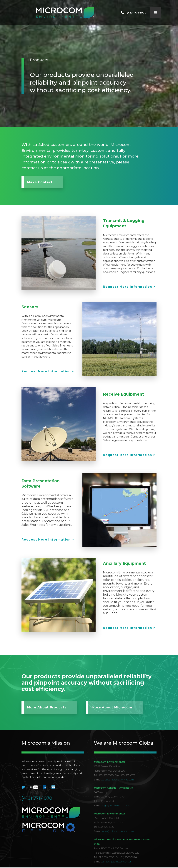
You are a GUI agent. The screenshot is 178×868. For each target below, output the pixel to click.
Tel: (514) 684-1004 (104, 802)
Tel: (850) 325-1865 (104, 827)
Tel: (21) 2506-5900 (104, 858)
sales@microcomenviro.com (118, 780)
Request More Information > (129, 287)
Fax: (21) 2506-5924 (126, 858)
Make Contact (40, 182)
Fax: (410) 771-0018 (125, 776)
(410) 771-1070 (37, 799)
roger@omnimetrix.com (115, 806)
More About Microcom (114, 708)
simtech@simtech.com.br (117, 862)
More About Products (47, 708)
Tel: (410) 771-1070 (104, 776)
